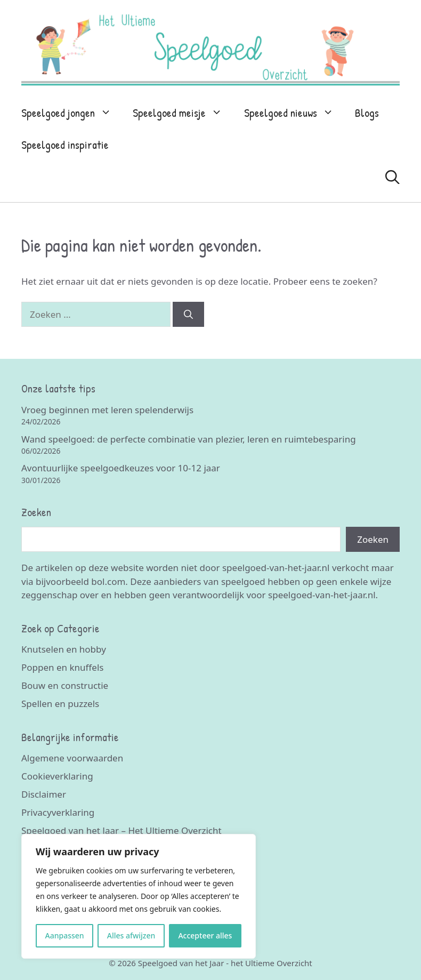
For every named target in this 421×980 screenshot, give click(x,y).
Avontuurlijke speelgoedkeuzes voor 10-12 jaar (121, 468)
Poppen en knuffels (62, 667)
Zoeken (373, 539)
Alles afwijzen (131, 935)
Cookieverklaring (57, 776)
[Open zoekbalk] (392, 177)
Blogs (367, 113)
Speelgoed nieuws (294, 113)
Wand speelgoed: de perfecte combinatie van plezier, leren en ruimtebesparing (189, 439)
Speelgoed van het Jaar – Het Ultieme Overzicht (122, 830)
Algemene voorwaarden (72, 758)
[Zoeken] (188, 315)
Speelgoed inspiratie (65, 145)
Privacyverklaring (58, 812)
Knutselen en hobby (64, 649)
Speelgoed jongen (72, 113)
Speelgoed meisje (183, 113)
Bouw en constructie (65, 685)
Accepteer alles (205, 935)
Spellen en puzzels (60, 704)
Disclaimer (44, 794)
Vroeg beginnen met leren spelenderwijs (107, 410)
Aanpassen (65, 935)
